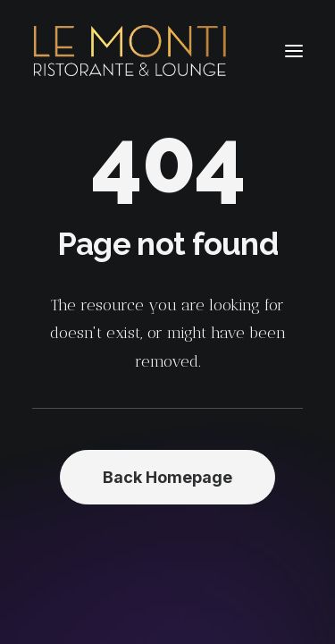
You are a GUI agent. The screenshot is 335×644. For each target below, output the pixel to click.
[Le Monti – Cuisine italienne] (130, 51)
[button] (294, 51)
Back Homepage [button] (167, 477)
